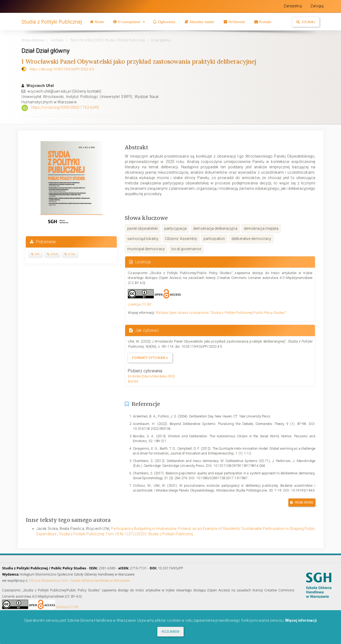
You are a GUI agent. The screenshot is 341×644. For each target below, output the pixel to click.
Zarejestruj (293, 6)
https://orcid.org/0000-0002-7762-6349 (65, 107)
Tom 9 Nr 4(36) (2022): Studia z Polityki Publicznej (108, 40)
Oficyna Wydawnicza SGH (48, 581)
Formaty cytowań (150, 358)
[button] (129, 22)
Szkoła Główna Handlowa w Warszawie (101, 581)
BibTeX (133, 381)
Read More (302, 503)
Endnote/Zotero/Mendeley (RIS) (151, 376)
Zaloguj (317, 6)
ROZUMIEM (171, 632)
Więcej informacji (301, 620)
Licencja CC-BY (139, 304)
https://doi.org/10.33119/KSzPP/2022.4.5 (62, 69)
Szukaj (306, 22)
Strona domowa (33, 40)
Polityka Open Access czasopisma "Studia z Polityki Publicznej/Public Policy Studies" (221, 313)
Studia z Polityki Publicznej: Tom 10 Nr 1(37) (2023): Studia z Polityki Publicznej (126, 534)
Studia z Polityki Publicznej (52, 22)
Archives (57, 40)
